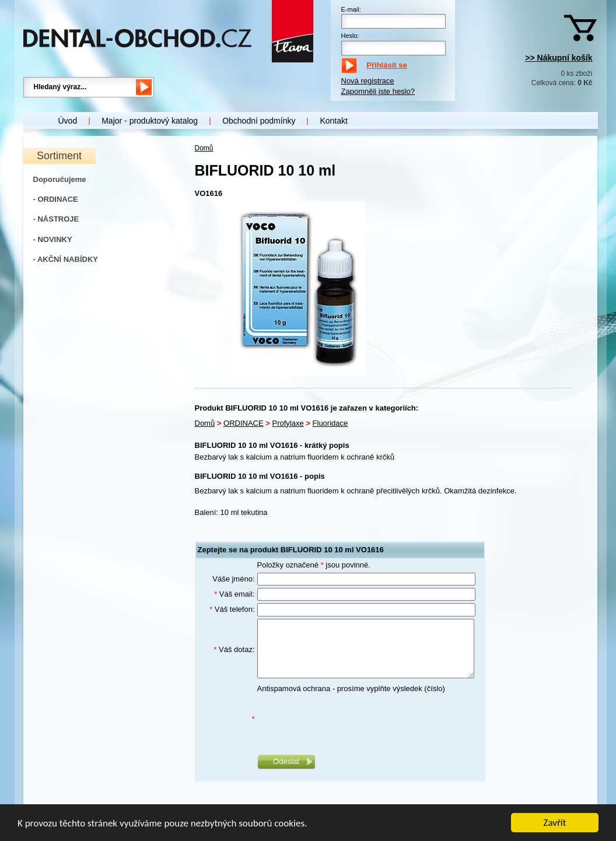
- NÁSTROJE (56, 219)
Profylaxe (288, 423)
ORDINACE (244, 423)
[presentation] (346, 719)
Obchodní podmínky (259, 121)
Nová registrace (368, 81)
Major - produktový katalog (150, 121)
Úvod (68, 121)
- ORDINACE (56, 199)
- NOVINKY (53, 239)
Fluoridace (330, 423)
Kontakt (333, 121)
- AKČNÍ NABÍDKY (66, 259)
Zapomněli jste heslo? (378, 91)
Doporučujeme (60, 179)
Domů (204, 148)
